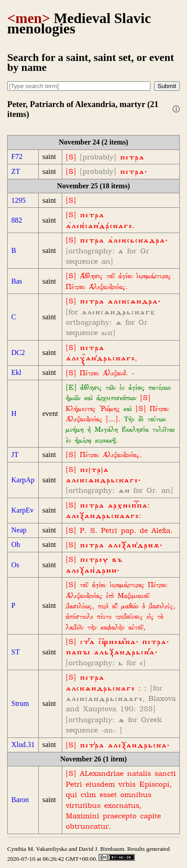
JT (15, 455)
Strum (20, 703)
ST (16, 652)
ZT (16, 171)
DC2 (18, 352)
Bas (17, 281)
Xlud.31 (23, 744)
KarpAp (23, 480)
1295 (18, 200)
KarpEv (23, 510)
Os (15, 565)
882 (17, 220)
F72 (17, 156)
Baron (20, 800)
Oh (16, 544)
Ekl (16, 372)
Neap (19, 530)
